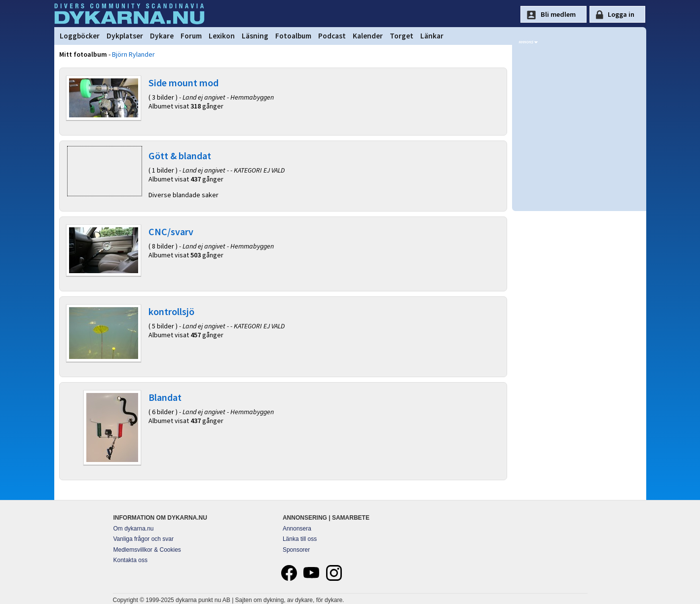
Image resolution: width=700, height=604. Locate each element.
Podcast (332, 36)
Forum (191, 36)
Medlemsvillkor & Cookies (147, 550)
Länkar (432, 36)
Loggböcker (80, 36)
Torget (402, 36)
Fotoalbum (293, 36)
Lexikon (222, 36)
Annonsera (297, 529)
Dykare (162, 36)
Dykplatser (125, 36)
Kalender (368, 36)
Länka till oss (300, 539)
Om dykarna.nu (134, 529)
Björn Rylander (133, 54)
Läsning (255, 36)
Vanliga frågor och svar (144, 539)
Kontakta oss (130, 560)
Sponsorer (296, 550)
